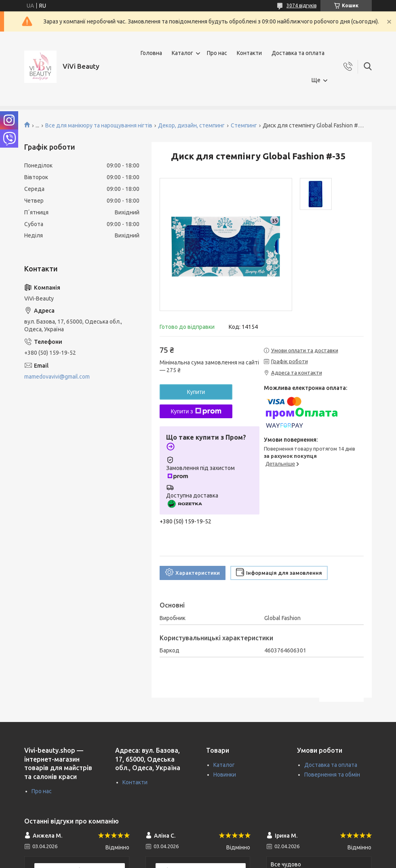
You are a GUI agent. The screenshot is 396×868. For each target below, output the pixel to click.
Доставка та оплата (298, 53)
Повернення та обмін (332, 775)
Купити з (196, 411)
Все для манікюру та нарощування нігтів (99, 125)
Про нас (217, 53)
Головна (151, 53)
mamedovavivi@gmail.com (57, 377)
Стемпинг (244, 125)
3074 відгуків (301, 5)
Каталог (182, 53)
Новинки (225, 775)
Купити (196, 392)
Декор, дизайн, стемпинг (191, 125)
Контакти (249, 53)
